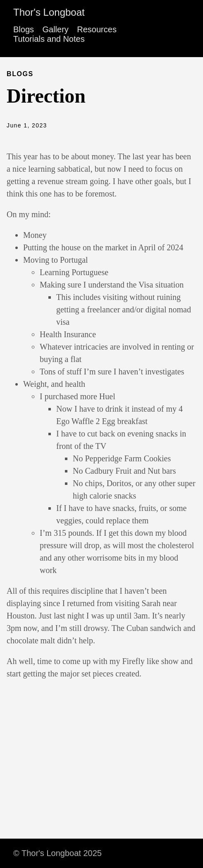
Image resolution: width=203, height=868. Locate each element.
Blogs (24, 29)
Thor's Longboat (49, 12)
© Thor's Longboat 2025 (57, 853)
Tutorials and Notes (49, 39)
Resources (97, 29)
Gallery (55, 29)
